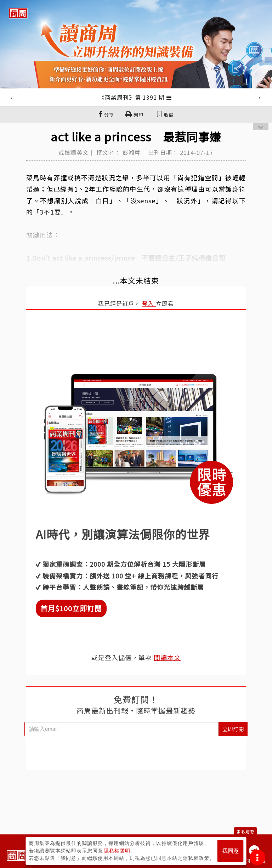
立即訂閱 (233, 729)
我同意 (231, 851)
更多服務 (245, 832)
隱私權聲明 (117, 851)
